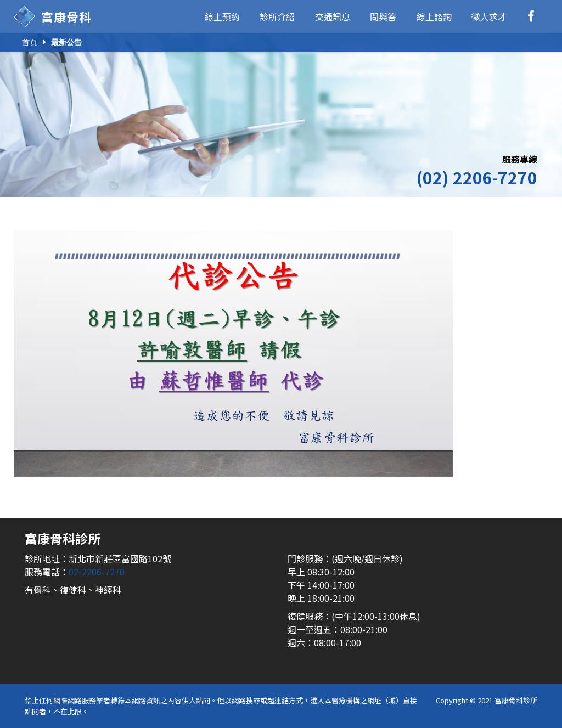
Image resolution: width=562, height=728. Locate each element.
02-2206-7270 (97, 572)
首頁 (30, 42)
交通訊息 (333, 16)
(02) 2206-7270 (477, 177)
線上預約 (222, 16)
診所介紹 (277, 16)
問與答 (383, 16)
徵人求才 (489, 16)
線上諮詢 (434, 16)
